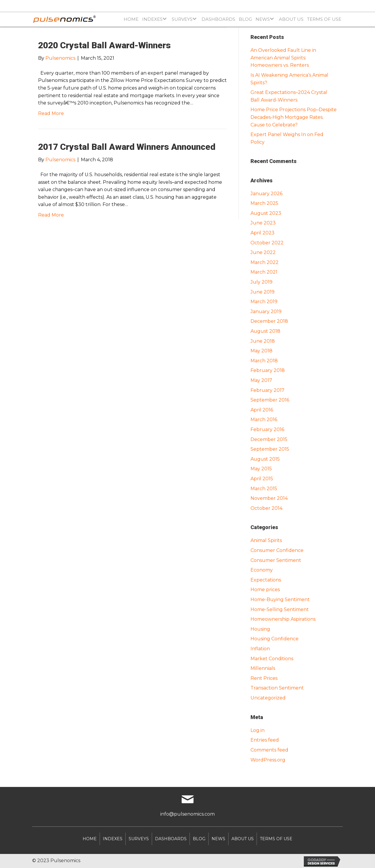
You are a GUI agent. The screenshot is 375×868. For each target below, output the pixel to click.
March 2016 (264, 420)
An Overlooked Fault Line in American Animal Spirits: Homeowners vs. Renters (283, 58)
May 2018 (261, 351)
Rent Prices (264, 678)
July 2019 (261, 282)
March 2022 (265, 262)
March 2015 (264, 489)
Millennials (263, 668)
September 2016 (270, 400)
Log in (258, 730)
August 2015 (265, 459)
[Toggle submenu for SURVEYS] (194, 19)
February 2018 (268, 370)
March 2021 (264, 272)
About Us (243, 839)
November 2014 (269, 498)
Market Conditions (272, 659)
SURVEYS (139, 839)
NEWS (218, 839)
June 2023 (263, 223)
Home (90, 839)
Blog (199, 839)
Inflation (260, 649)
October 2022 (267, 243)
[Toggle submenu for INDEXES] (165, 19)
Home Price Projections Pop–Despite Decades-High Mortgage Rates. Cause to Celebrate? (294, 117)
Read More (51, 113)
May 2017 (261, 380)
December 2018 (269, 321)
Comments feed (269, 750)
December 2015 (269, 439)
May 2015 (261, 469)
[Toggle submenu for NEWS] (272, 19)
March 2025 (264, 203)
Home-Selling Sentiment (280, 609)
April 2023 (262, 233)
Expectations (266, 580)
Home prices (265, 590)
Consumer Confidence (277, 550)
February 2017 (267, 390)
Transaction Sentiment (277, 688)
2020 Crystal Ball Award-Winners (104, 45)
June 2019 (262, 292)
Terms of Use (276, 839)
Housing (260, 629)
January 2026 (266, 194)
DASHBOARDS (171, 839)
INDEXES (113, 839)
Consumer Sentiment (276, 560)
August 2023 (266, 213)
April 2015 (262, 479)
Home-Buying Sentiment (280, 599)
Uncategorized (268, 698)
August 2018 (265, 331)
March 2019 (264, 302)
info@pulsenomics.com (187, 814)
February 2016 (267, 429)
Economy (262, 570)
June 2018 (263, 341)
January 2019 (266, 312)
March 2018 (264, 361)
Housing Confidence (275, 639)
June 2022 (263, 252)
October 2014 (266, 508)
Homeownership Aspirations (283, 619)
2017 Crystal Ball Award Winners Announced (127, 147)
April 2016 (262, 410)
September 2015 (270, 449)
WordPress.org (268, 760)
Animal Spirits (266, 540)
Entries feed (265, 740)
